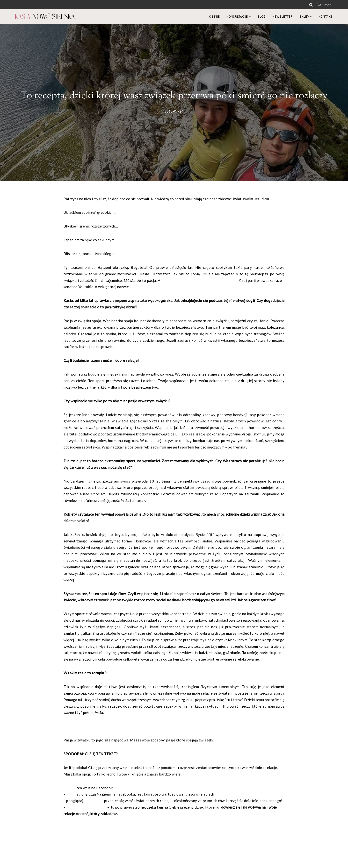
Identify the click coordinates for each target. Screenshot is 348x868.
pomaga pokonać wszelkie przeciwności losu (199, 281)
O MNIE (214, 17)
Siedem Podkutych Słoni (150, 287)
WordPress (57, 862)
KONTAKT (326, 17)
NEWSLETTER (283, 17)
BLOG (262, 17)
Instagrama (94, 803)
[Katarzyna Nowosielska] (45, 16)
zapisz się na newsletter (87, 810)
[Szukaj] (311, 5)
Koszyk (325, 5)
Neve (19, 862)
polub (71, 790)
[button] (250, 17)
